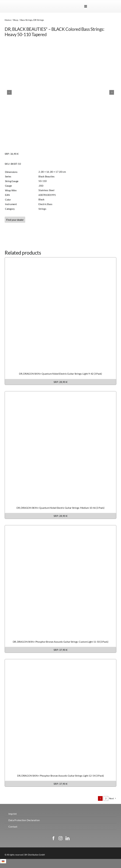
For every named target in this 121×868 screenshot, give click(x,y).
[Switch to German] (111, 6)
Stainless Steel (46, 190)
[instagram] (60, 838)
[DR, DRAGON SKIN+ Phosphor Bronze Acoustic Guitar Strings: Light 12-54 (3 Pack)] (60, 661)
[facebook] (53, 838)
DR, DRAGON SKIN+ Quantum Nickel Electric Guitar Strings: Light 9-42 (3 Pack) (60, 374)
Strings (42, 209)
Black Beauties (46, 176)
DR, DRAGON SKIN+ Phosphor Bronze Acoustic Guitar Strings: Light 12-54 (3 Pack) (60, 776)
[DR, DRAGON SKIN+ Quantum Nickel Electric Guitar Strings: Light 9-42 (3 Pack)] (60, 260)
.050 (41, 186)
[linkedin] (68, 838)
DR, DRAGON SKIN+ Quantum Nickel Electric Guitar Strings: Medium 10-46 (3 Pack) (60, 508)
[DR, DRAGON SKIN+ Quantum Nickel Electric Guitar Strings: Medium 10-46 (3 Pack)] (60, 393)
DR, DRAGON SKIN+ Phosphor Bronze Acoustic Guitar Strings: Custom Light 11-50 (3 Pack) (61, 642)
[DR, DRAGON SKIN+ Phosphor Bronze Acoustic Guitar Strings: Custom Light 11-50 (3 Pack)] (60, 527)
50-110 (43, 181)
